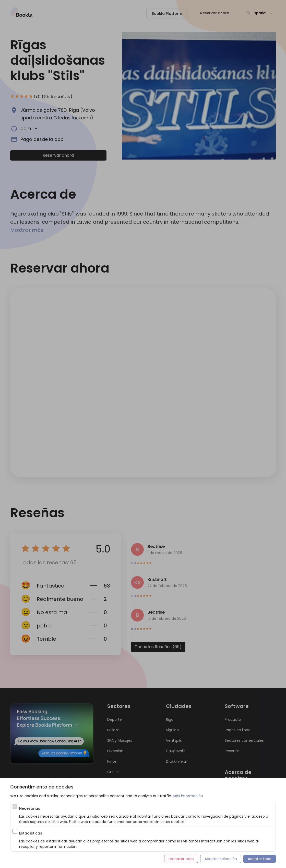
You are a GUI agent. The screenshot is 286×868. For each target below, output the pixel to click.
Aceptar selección (221, 859)
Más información (188, 796)
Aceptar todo (260, 859)
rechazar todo (181, 859)
